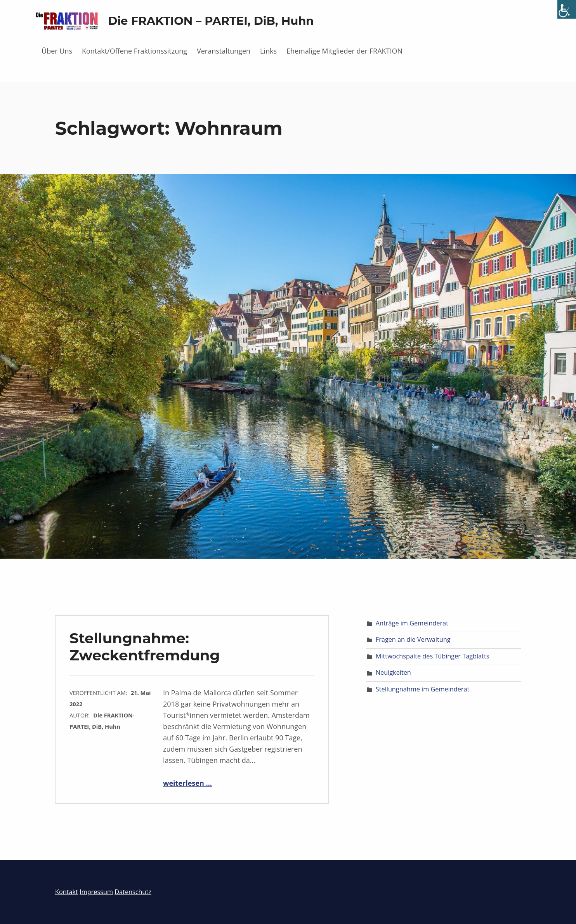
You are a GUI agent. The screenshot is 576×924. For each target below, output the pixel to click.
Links (268, 51)
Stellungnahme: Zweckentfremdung (145, 647)
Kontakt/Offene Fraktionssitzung (134, 51)
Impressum (96, 892)
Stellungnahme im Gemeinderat (422, 689)
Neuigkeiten (393, 672)
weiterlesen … (187, 783)
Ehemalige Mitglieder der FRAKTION (344, 51)
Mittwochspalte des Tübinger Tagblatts (433, 656)
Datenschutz (133, 892)
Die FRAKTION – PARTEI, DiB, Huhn (211, 21)
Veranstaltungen (224, 51)
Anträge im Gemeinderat (412, 623)
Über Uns (57, 51)
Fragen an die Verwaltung (413, 639)
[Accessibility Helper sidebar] (567, 9)
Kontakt (67, 892)
